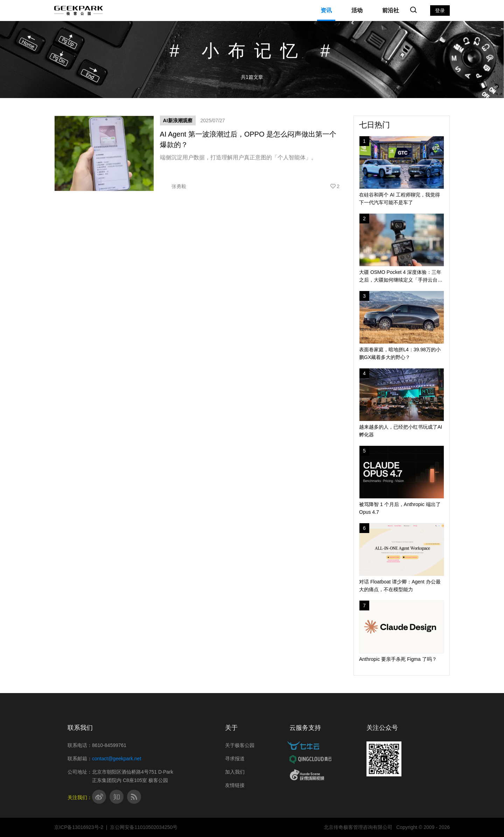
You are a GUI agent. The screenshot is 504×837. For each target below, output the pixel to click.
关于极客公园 (240, 745)
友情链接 (235, 785)
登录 (440, 11)
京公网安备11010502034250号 (144, 827)
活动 (357, 10)
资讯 (326, 10)
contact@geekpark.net (117, 759)
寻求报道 (235, 759)
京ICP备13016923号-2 (79, 827)
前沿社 (391, 10)
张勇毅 (173, 186)
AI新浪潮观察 (178, 120)
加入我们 (235, 772)
